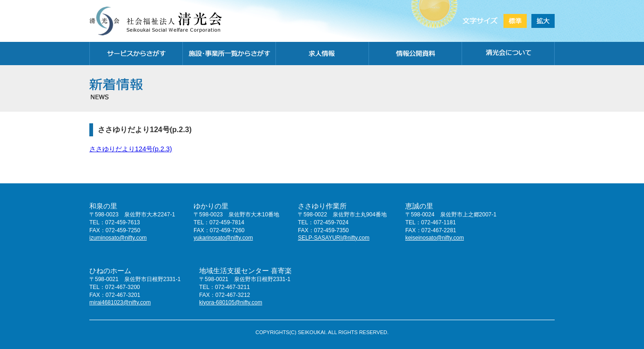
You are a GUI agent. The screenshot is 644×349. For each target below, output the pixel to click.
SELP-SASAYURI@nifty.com (334, 238)
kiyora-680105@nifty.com (231, 302)
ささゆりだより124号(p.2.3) (131, 149)
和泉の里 (103, 206)
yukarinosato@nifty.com (223, 238)
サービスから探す (136, 54)
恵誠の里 (419, 206)
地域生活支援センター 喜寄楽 (245, 271)
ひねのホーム (110, 271)
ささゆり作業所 (322, 206)
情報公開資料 (415, 54)
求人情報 (322, 54)
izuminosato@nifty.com (118, 238)
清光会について (508, 54)
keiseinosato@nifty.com (435, 238)
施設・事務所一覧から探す (229, 54)
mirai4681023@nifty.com (120, 302)
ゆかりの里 (211, 206)
